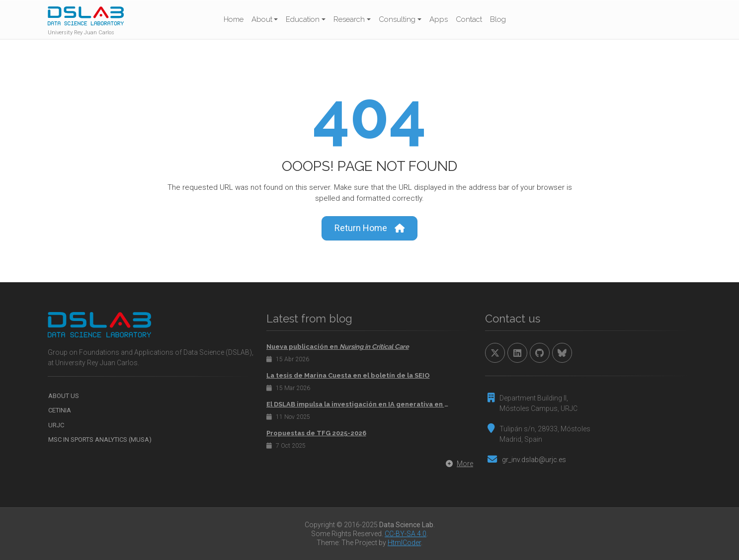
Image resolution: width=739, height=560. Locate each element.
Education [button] (303, 19)
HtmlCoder (404, 543)
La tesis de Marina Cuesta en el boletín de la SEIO (348, 375)
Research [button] (349, 19)
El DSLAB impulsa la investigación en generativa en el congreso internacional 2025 (417, 404)
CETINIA (60, 410)
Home (234, 19)
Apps (439, 19)
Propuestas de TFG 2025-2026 (316, 433)
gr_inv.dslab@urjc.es (534, 460)
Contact (469, 19)
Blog (498, 19)
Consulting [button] (397, 19)
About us (64, 396)
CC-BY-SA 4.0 (406, 534)
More (459, 464)
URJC (56, 425)
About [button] (262, 19)
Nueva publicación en (338, 347)
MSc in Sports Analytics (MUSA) (100, 440)
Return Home (369, 228)
